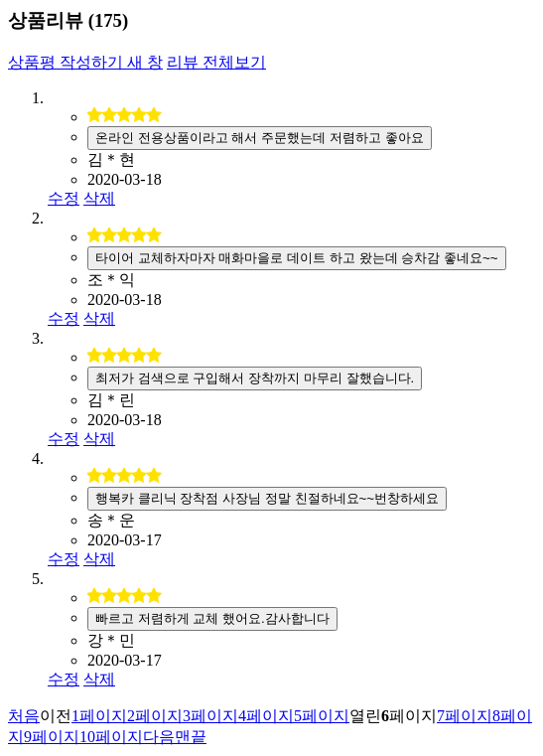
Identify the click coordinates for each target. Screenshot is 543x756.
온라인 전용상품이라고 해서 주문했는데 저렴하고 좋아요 (260, 138)
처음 (24, 716)
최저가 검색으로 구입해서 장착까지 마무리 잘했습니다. (255, 378)
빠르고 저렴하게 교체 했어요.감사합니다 (212, 618)
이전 (56, 716)
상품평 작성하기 (85, 62)
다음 (159, 737)
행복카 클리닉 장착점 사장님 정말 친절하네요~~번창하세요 (267, 498)
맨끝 (191, 737)
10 (111, 737)
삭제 (99, 198)
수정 (64, 198)
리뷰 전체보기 (216, 62)
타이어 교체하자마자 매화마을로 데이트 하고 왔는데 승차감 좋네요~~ (297, 258)
